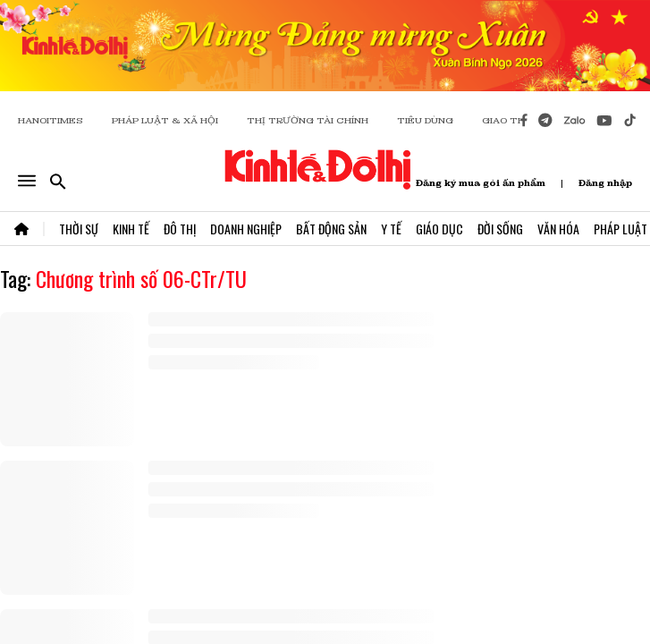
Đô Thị (180, 229)
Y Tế (391, 229)
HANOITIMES (51, 120)
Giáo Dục (439, 229)
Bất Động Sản (331, 229)
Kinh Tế (131, 229)
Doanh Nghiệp (246, 229)
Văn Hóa (558, 229)
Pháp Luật (620, 229)
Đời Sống (500, 229)
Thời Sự (79, 229)
